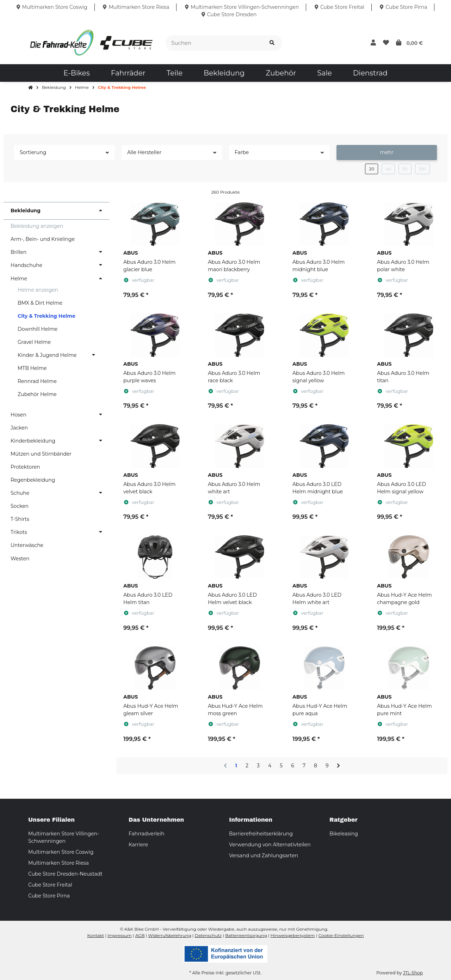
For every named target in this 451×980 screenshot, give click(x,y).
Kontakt (95, 935)
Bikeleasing (344, 834)
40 (388, 169)
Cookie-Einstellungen (341, 935)
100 (422, 169)
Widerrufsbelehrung (169, 935)
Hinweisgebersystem (293, 935)
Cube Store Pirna (49, 896)
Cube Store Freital (50, 885)
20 (372, 169)
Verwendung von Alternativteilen (270, 845)
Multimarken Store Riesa (58, 863)
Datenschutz (208, 935)
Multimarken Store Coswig (61, 852)
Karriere (138, 845)
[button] (373, 43)
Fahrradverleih (146, 834)
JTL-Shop (413, 973)
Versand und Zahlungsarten (264, 856)
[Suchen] (214, 43)
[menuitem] (76, 73)
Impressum (120, 935)
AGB (140, 935)
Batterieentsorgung (246, 935)
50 (405, 169)
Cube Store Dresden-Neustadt (65, 874)
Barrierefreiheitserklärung (261, 834)
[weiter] (338, 766)
